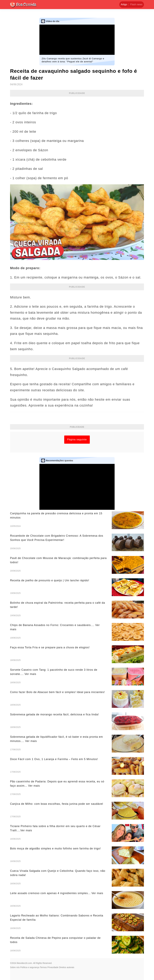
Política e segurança (30, 967)
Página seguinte (77, 440)
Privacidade (53, 967)
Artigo (124, 4)
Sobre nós (15, 967)
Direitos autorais (67, 967)
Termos (43, 967)
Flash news (136, 4)
